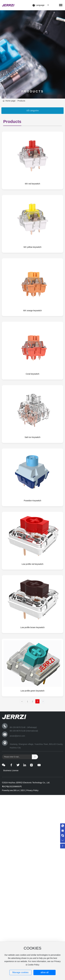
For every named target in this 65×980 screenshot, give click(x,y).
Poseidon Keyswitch (32, 544)
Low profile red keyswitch (32, 607)
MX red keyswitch (33, 227)
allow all (45, 972)
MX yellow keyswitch (32, 290)
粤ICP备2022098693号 (12, 786)
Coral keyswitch (32, 417)
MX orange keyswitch (32, 353)
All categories (32, 110)
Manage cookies (20, 972)
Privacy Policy (33, 790)
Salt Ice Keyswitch (33, 480)
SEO (23, 790)
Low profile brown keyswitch (32, 670)
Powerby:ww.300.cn (11, 790)
